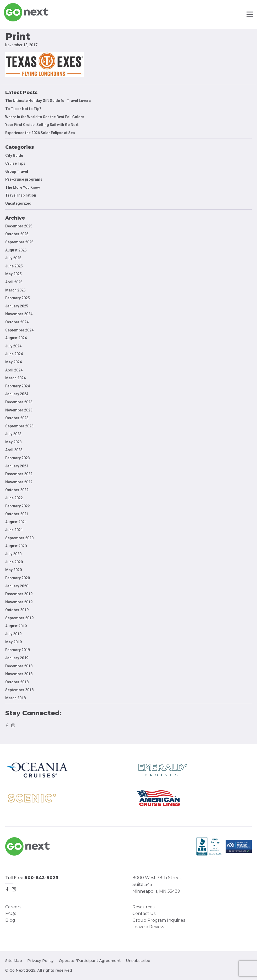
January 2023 (17, 466)
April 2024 (14, 370)
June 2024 (14, 354)
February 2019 (18, 650)
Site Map (14, 961)
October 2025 (17, 234)
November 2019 (19, 602)
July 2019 (13, 634)
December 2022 (19, 474)
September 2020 (19, 538)
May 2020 (13, 570)
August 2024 (16, 338)
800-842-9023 (41, 878)
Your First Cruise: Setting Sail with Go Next (42, 125)
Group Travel (17, 171)
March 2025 (15, 290)
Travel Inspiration (21, 195)
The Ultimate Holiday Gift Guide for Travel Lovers (48, 101)
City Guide (14, 156)
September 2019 (19, 618)
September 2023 (19, 426)
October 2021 (17, 514)
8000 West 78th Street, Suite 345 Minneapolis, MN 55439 (157, 884)
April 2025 (14, 282)
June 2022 (14, 498)
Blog (10, 920)
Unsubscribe (138, 961)
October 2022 (17, 490)
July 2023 (13, 434)
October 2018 (17, 682)
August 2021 (16, 522)
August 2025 (16, 250)
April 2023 (14, 450)
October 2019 (17, 610)
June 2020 (14, 562)
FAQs (11, 913)
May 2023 (13, 442)
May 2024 (13, 362)
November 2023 (19, 410)
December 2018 (19, 666)
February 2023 (18, 458)
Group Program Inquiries (159, 920)
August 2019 (16, 626)
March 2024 (15, 378)
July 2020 (13, 554)
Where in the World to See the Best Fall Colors (45, 117)
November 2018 (19, 674)
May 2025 (13, 274)
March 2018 (15, 698)
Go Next (27, 12)
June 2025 (14, 266)
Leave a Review (148, 927)
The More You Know (23, 187)
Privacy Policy (40, 961)
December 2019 (19, 594)
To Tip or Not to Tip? (24, 109)
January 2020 (17, 586)
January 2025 (17, 306)
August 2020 (16, 546)
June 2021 (14, 530)
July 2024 (13, 346)
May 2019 (13, 642)
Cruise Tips (15, 163)
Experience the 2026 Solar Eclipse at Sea (40, 133)
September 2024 (19, 330)
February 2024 (18, 386)
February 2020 (18, 578)
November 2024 (19, 314)
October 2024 (17, 322)
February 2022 (18, 506)
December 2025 (19, 226)
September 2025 (19, 242)
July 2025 (13, 258)
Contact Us (144, 913)
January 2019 (17, 658)
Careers (13, 907)
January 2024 (17, 394)
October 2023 (17, 418)
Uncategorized (18, 203)
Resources (143, 907)
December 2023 (19, 402)
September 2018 (19, 690)
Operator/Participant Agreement (90, 961)
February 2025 (18, 298)
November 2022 (19, 482)
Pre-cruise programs (24, 179)
